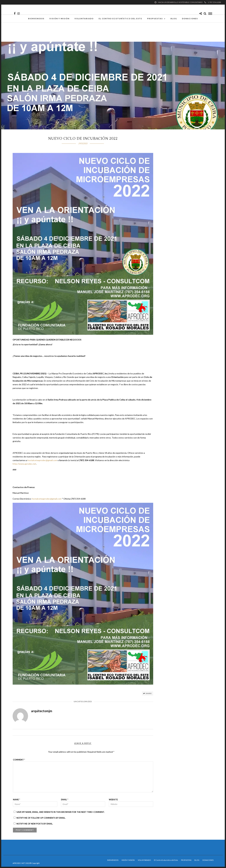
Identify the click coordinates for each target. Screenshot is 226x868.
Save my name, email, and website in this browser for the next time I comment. (61, 812)
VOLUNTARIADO (84, 19)
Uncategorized (83, 701)
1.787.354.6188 (213, 2)
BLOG (174, 19)
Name (16, 800)
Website (113, 800)
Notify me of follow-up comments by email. (41, 818)
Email (65, 800)
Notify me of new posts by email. (35, 824)
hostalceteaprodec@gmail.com (42, 460)
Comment (19, 760)
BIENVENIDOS (36, 19)
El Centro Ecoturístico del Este (120, 19)
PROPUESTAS (155, 19)
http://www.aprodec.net (24, 464)
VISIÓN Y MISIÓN (59, 19)
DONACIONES (190, 19)
